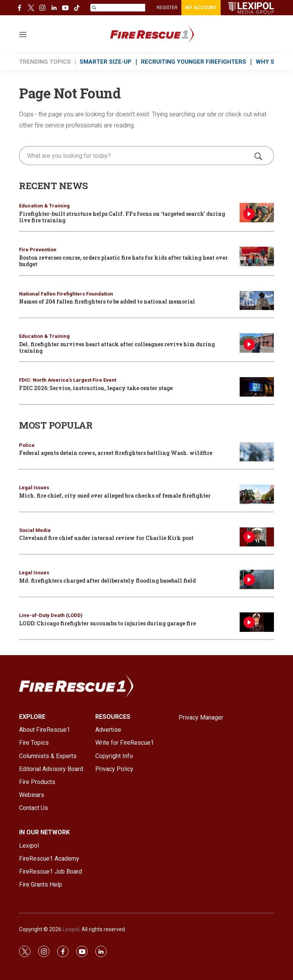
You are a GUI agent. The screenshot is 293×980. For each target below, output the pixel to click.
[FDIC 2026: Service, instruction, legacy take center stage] (257, 387)
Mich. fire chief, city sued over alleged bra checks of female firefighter (115, 496)
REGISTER (167, 8)
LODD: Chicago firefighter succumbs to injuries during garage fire (107, 623)
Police (27, 445)
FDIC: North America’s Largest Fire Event (68, 380)
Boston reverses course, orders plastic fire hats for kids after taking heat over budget (123, 261)
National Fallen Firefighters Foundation (66, 294)
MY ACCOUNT (201, 8)
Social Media (35, 530)
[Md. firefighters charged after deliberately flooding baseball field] (257, 579)
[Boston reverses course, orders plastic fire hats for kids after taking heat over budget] (257, 256)
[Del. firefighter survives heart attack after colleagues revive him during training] (257, 343)
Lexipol (71, 929)
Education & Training (44, 206)
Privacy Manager (201, 717)
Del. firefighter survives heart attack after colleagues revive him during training (117, 347)
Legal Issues (34, 488)
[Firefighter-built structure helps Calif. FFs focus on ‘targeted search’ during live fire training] (257, 213)
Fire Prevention (38, 250)
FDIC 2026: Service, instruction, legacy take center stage (96, 388)
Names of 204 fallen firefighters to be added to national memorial (107, 301)
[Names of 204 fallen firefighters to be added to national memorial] (257, 301)
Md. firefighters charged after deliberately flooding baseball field (107, 581)
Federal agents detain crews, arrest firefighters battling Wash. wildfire (116, 453)
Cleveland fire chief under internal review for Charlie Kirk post (106, 538)
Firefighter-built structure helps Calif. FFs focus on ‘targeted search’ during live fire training (122, 217)
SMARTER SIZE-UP (106, 62)
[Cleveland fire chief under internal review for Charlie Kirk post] (257, 537)
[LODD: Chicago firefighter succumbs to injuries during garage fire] (257, 622)
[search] (136, 156)
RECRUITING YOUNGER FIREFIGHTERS (194, 62)
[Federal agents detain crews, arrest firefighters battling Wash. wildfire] (257, 452)
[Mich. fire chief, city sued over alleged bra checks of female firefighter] (257, 494)
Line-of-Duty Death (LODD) (51, 615)
